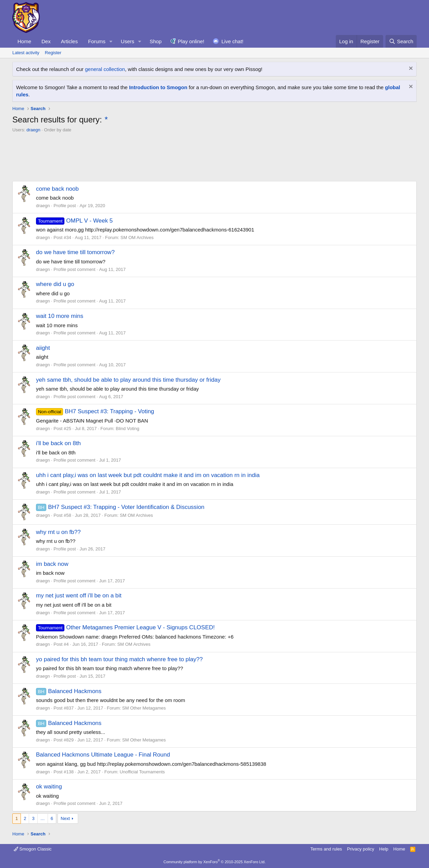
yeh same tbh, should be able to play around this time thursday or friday (128, 380)
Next (65, 818)
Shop (156, 41)
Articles (69, 41)
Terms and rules (326, 849)
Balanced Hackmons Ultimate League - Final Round (103, 755)
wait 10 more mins (60, 316)
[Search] (401, 41)
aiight (43, 348)
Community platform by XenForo (214, 862)
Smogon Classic (33, 849)
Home (24, 41)
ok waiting (49, 787)
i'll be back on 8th (58, 443)
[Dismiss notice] (410, 69)
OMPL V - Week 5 (74, 221)
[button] (111, 41)
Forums (97, 41)
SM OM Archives (137, 237)
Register (53, 53)
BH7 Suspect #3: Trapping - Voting (95, 411)
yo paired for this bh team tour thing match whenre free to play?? (119, 659)
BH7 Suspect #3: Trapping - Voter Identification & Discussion (120, 507)
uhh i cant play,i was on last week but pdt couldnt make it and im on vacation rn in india (148, 475)
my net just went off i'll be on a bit (79, 596)
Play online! (191, 41)
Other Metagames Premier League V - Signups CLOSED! (125, 627)
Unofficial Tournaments (142, 772)
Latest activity (26, 53)
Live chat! (232, 41)
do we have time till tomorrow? (75, 252)
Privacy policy (361, 849)
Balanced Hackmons (69, 691)
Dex (46, 41)
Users (128, 41)
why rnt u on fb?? (58, 532)
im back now (52, 564)
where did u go (55, 284)
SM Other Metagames (144, 708)
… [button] (43, 818)
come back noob (57, 189)
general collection (105, 69)
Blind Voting (128, 429)
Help (384, 849)
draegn (33, 130)
